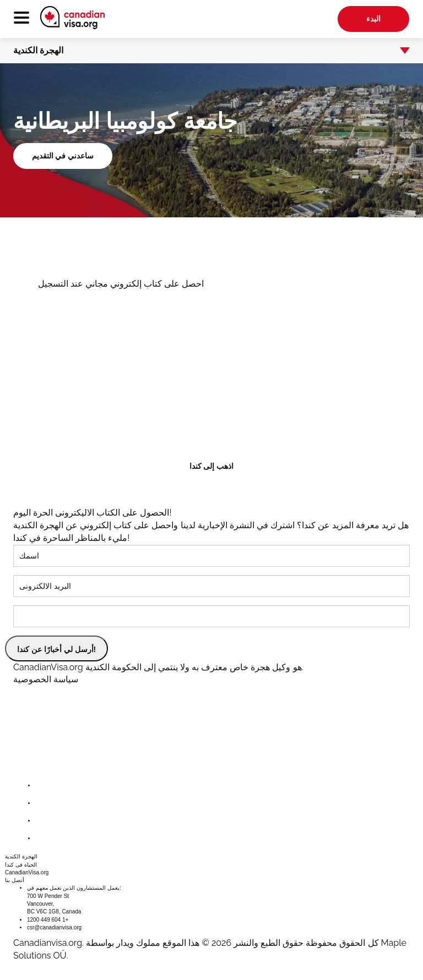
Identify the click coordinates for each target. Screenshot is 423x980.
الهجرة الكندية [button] (205, 51)
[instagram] (44, 821)
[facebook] (44, 785)
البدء (373, 19)
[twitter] (44, 803)
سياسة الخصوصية (46, 679)
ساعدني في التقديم (63, 156)
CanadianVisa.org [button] (27, 872)
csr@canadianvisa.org (54, 927)
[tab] (211, 51)
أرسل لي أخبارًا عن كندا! (56, 649)
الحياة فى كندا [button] (21, 865)
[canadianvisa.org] (72, 18)
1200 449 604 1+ (48, 920)
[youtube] (44, 838)
